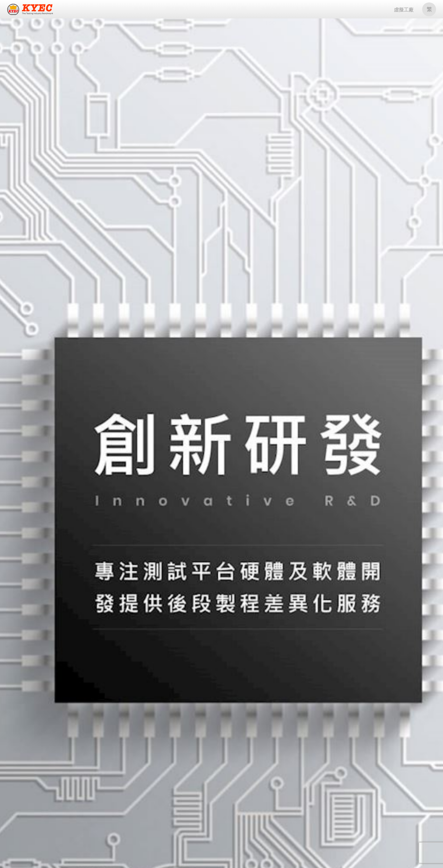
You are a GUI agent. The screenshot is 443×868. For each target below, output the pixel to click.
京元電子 (30, 10)
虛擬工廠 (404, 10)
